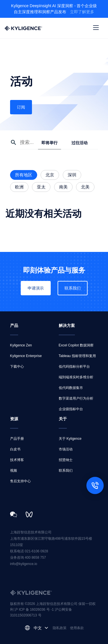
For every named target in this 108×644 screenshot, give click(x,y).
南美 (63, 187)
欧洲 (19, 187)
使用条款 (77, 628)
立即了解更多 (82, 12)
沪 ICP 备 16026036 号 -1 (35, 610)
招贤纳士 (66, 460)
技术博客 (17, 460)
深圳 (72, 175)
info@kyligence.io (24, 564)
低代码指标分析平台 (74, 367)
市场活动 (66, 449)
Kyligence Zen (21, 345)
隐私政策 (60, 628)
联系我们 (73, 288)
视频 (14, 471)
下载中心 (17, 367)
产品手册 (17, 439)
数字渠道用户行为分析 (76, 398)
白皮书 (15, 449)
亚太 (41, 187)
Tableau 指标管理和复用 (77, 356)
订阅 (21, 107)
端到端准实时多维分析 (76, 377)
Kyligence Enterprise (26, 356)
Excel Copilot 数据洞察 (76, 345)
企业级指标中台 (71, 409)
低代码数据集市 (71, 388)
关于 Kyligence (70, 439)
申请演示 (36, 288)
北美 (85, 187)
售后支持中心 (20, 481)
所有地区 (24, 175)
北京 (50, 175)
